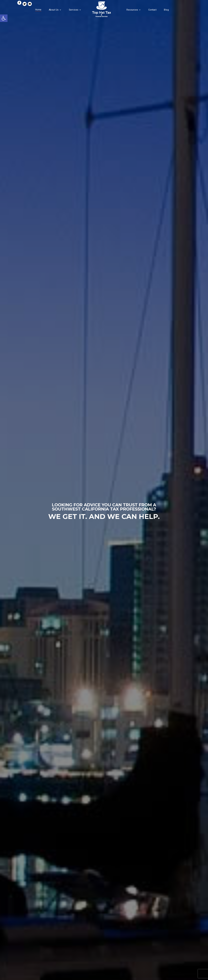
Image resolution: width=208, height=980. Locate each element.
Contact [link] (152, 10)
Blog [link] (166, 10)
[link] (4, 18)
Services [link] (74, 10)
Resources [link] (132, 10)
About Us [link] (54, 10)
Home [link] (38, 10)
